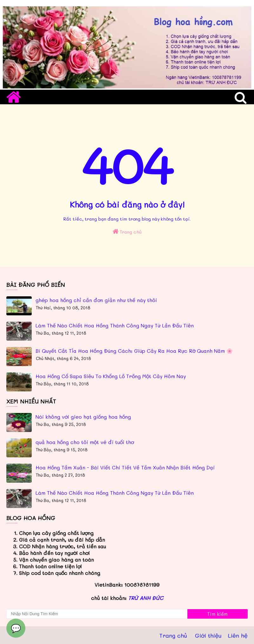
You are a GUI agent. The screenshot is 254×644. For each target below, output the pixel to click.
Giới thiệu (208, 635)
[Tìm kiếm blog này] (97, 614)
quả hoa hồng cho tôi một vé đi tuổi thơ (85, 442)
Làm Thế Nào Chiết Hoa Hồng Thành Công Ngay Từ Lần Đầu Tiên (115, 325)
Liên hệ (238, 635)
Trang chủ (127, 232)
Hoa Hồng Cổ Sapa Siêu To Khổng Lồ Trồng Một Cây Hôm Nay (111, 376)
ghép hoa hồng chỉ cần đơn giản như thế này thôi (96, 300)
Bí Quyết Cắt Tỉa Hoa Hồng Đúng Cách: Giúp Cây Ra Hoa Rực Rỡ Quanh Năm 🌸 (134, 351)
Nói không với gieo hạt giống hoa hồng (83, 417)
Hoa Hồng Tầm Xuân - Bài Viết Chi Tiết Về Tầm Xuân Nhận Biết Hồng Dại (125, 467)
